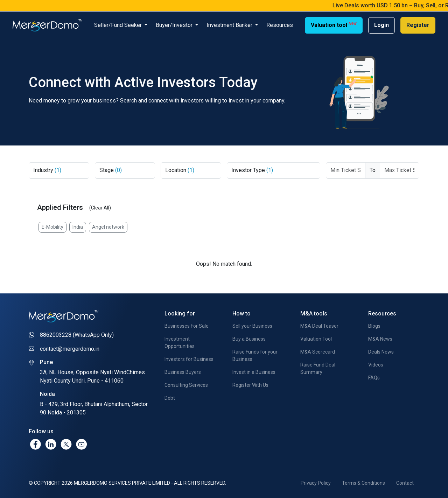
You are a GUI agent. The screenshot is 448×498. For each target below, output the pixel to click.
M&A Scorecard (318, 352)
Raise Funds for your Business (255, 355)
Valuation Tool (316, 339)
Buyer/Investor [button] (175, 25)
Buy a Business (249, 339)
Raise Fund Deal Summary (318, 368)
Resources (280, 25)
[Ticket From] (346, 170)
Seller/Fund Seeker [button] (119, 25)
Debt (170, 398)
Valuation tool (334, 25)
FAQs (374, 378)
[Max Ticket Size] (400, 170)
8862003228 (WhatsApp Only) (77, 335)
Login (381, 25)
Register (418, 25)
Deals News (381, 352)
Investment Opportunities (180, 343)
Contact (405, 483)
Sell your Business (252, 326)
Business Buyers (183, 372)
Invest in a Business (254, 372)
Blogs (374, 326)
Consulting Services (186, 385)
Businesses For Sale (187, 326)
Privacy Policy (316, 483)
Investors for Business (189, 359)
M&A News (380, 339)
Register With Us (250, 385)
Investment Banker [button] (230, 25)
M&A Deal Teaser (319, 326)
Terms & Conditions (363, 483)
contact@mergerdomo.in (70, 349)
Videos (376, 365)
